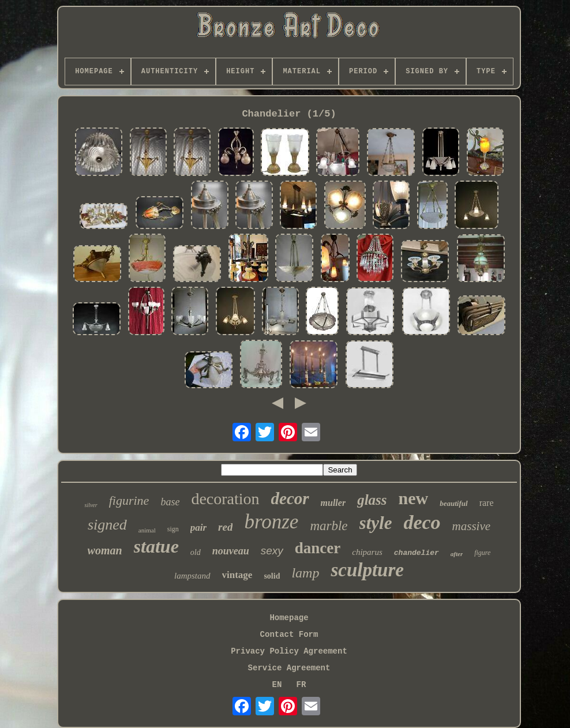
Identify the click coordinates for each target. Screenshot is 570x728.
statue (156, 546)
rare (487, 503)
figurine (129, 500)
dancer (318, 548)
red (225, 527)
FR (301, 685)
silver (91, 505)
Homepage (289, 618)
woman (105, 550)
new (414, 498)
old (196, 552)
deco (422, 522)
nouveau (231, 551)
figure (482, 553)
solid (272, 576)
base (170, 502)
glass (372, 500)
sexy (272, 551)
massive (472, 526)
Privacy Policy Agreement (289, 651)
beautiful (453, 503)
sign (173, 529)
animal (147, 530)
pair (198, 528)
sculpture (367, 570)
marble (329, 526)
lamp (305, 573)
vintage (237, 575)
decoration (225, 499)
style (376, 523)
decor (290, 498)
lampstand (192, 576)
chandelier (417, 553)
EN (277, 685)
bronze (271, 522)
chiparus (367, 552)
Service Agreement (289, 668)
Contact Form (289, 635)
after (457, 554)
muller (333, 503)
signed (107, 525)
